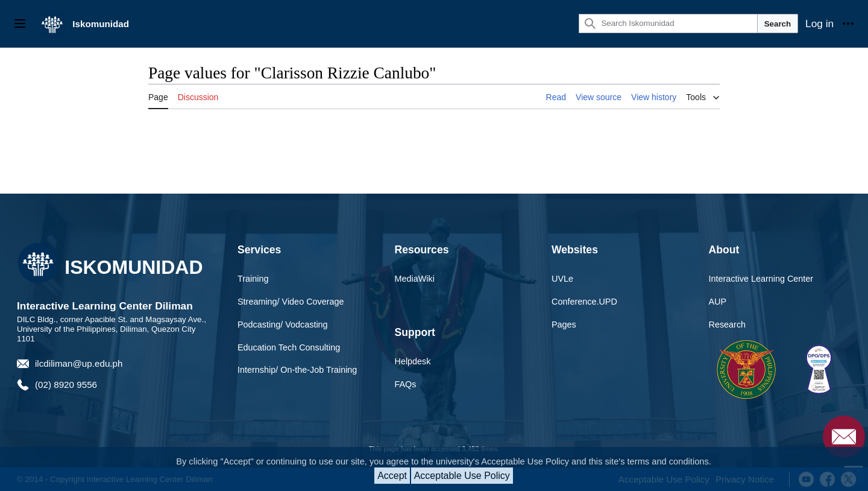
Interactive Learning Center (761, 279)
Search (778, 24)
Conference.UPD (584, 302)
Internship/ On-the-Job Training (297, 370)
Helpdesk (413, 361)
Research (728, 325)
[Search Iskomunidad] (668, 24)
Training (253, 279)
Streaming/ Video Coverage (291, 302)
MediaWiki (415, 279)
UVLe (562, 279)
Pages (564, 325)
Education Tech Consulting (289, 347)
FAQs (406, 384)
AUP (718, 302)
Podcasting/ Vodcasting (283, 325)
